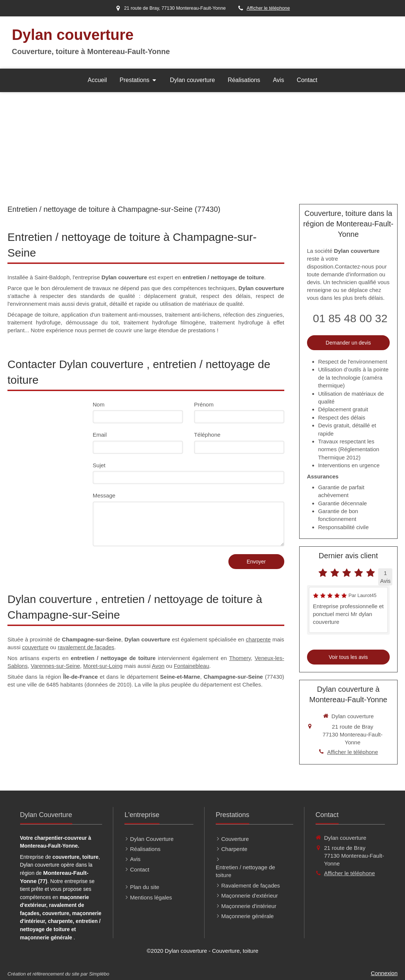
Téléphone (207, 435)
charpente (258, 639)
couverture (35, 647)
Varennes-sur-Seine (56, 666)
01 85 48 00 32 (350, 318)
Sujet (99, 465)
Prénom (204, 404)
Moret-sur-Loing (103, 666)
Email (100, 435)
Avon (158, 666)
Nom (99, 404)
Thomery (240, 658)
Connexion (384, 973)
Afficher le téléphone (268, 8)
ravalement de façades (86, 647)
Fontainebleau (191, 666)
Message (104, 495)
